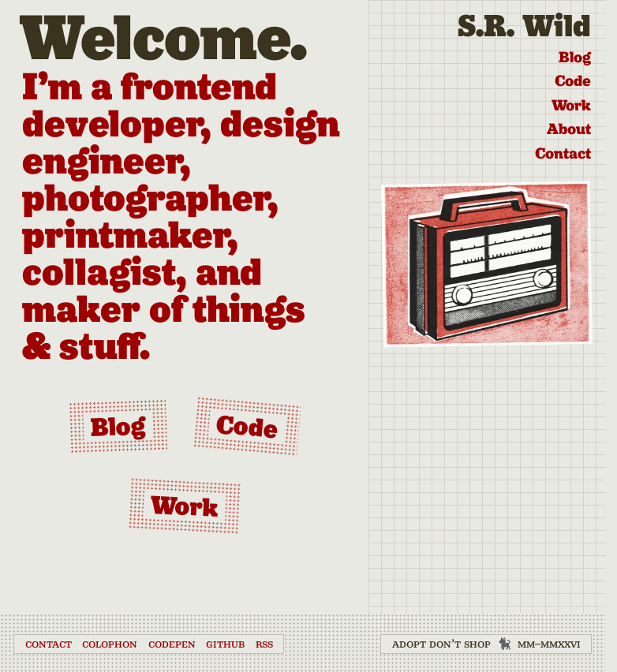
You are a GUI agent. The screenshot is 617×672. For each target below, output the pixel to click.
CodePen (172, 644)
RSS (264, 644)
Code (573, 80)
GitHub (225, 644)
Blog (575, 57)
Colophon (110, 644)
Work (571, 105)
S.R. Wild (524, 26)
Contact (563, 153)
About (569, 129)
